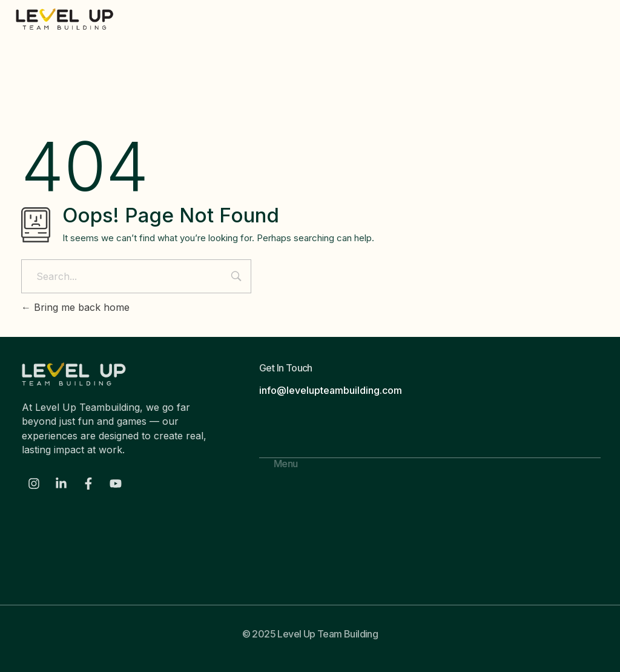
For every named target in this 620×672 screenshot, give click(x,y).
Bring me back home (75, 307)
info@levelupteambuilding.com (331, 390)
